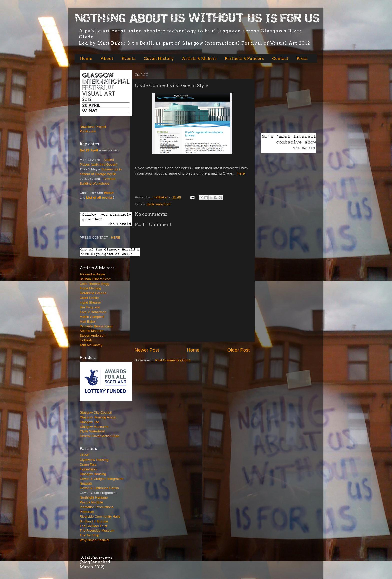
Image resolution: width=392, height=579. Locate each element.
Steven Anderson (93, 336)
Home (86, 58)
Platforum (87, 512)
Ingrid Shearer (90, 303)
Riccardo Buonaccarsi (96, 326)
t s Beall (86, 340)
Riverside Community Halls (100, 517)
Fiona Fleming (90, 288)
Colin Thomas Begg (94, 284)
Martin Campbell (92, 317)
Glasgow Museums (94, 427)
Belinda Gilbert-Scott (95, 279)
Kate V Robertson (93, 312)
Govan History (159, 58)
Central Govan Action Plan (99, 436)
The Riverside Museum (97, 531)
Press (302, 58)
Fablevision (88, 469)
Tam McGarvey (91, 345)
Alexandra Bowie (92, 274)
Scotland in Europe (94, 521)
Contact (280, 58)
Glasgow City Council (96, 413)
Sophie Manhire (92, 331)
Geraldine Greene (93, 293)
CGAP (84, 455)
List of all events (99, 197)
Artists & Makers (199, 58)
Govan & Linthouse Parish (99, 488)
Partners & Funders (244, 58)
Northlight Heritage (94, 498)
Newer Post (147, 350)
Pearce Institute (91, 502)
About (107, 58)
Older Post (239, 350)
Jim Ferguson (90, 307)
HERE (116, 237)
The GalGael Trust (93, 526)
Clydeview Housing (94, 460)
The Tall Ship (89, 535)
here (241, 173)
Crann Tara (88, 465)
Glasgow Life (89, 422)
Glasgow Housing (93, 474)
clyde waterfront (159, 204)
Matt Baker (88, 322)
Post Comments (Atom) (173, 360)
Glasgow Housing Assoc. (98, 417)
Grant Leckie (89, 298)
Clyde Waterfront (92, 431)
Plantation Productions (97, 507)
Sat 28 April (89, 150)
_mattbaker (160, 197)
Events (129, 58)
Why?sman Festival (94, 540)
